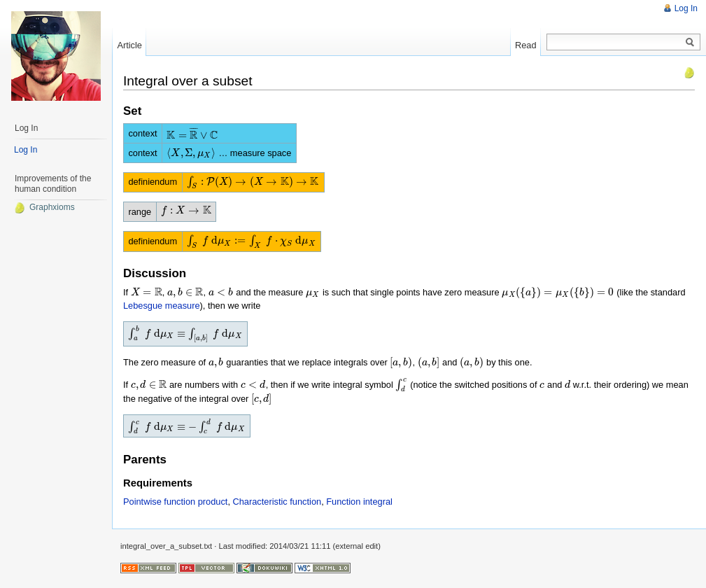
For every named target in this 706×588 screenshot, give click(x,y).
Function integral (359, 502)
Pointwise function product (175, 502)
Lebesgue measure (162, 306)
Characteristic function (277, 502)
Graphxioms (44, 207)
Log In (686, 8)
